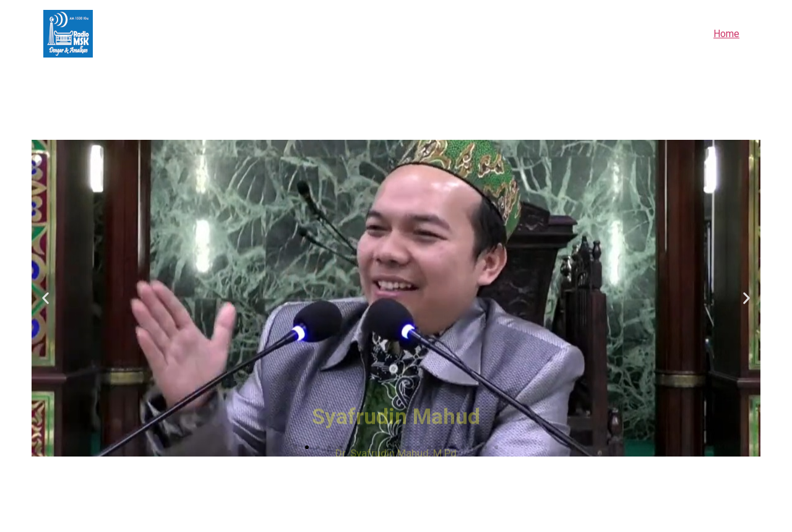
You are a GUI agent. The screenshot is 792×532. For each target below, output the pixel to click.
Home (726, 34)
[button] (296, 447)
